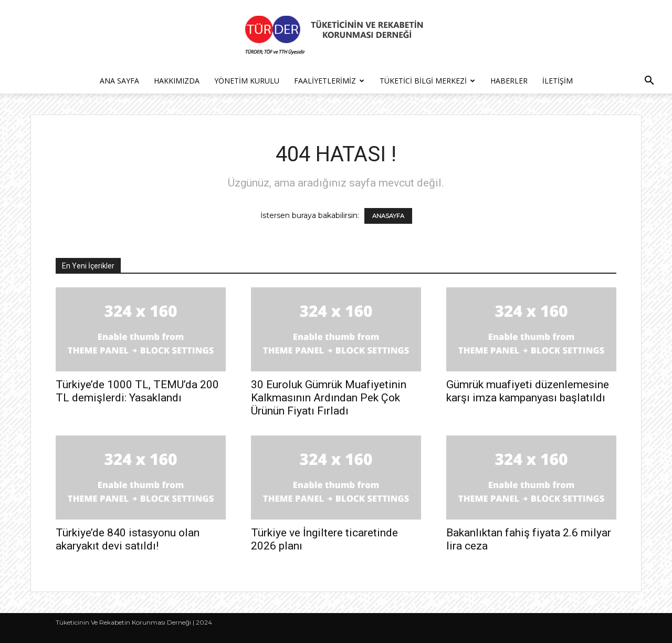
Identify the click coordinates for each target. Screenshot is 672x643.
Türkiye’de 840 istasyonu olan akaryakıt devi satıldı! (128, 539)
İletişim (558, 81)
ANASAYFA (388, 216)
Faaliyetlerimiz (329, 81)
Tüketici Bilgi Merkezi (427, 81)
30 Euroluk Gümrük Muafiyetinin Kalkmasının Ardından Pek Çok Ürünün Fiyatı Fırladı (329, 398)
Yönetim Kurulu (247, 81)
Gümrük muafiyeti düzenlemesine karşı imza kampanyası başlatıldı (528, 391)
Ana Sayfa (119, 81)
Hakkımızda (177, 81)
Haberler (509, 81)
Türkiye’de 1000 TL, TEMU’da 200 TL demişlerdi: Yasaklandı (137, 391)
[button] (649, 82)
